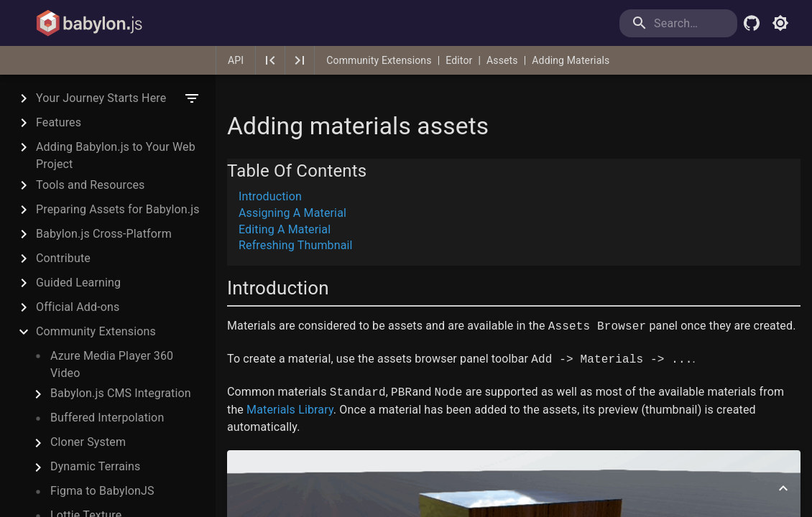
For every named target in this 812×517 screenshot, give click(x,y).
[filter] (192, 98)
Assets (502, 60)
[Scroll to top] (783, 488)
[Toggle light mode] (780, 23)
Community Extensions (379, 60)
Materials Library (290, 410)
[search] (678, 23)
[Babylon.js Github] (752, 23)
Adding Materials (571, 60)
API (236, 60)
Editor (459, 60)
